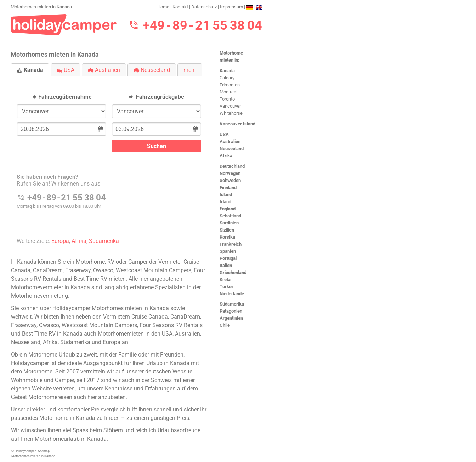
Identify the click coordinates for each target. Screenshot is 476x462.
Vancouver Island (237, 124)
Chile (225, 325)
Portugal (228, 258)
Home (163, 7)
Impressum (231, 7)
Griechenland (233, 272)
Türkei (226, 287)
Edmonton (230, 85)
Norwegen (230, 173)
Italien (226, 265)
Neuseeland (232, 149)
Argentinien (231, 318)
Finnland (228, 187)
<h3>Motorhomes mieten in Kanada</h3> (109, 157)
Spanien (228, 251)
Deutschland (232, 166)
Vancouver (230, 106)
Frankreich (231, 244)
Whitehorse (231, 113)
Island (226, 195)
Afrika (226, 156)
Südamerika (232, 304)
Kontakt (180, 7)
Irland (225, 202)
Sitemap (44, 451)
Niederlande (232, 294)
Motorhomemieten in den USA (135, 334)
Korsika (227, 237)
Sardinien (229, 223)
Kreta (225, 280)
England (228, 209)
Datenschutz (204, 7)
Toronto (227, 99)
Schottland (230, 216)
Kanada (227, 71)
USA (224, 134)
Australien (230, 141)
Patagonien (231, 311)
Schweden (230, 180)
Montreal (228, 92)
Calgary (227, 78)
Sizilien (227, 230)
